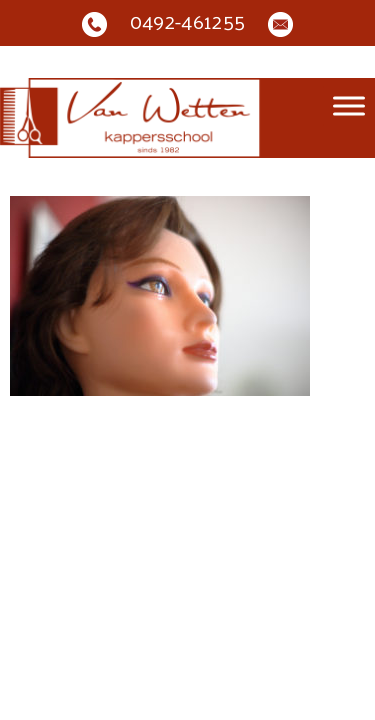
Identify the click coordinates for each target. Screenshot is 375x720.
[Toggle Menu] (349, 106)
